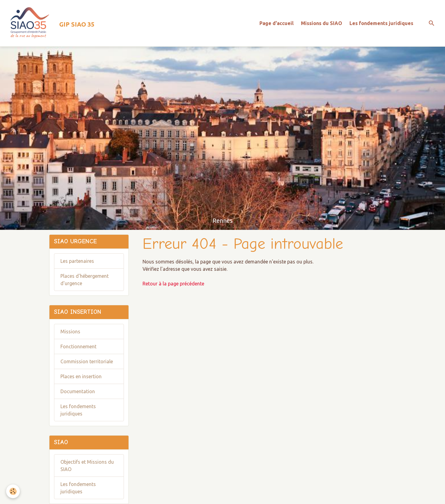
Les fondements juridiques (381, 23)
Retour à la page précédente (173, 284)
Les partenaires (77, 261)
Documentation (78, 391)
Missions (70, 332)
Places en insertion (81, 376)
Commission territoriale (87, 361)
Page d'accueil (277, 23)
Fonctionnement (78, 346)
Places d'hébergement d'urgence (85, 280)
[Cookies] (13, 491)
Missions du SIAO (322, 23)
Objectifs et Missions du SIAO (87, 466)
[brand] (50, 23)
